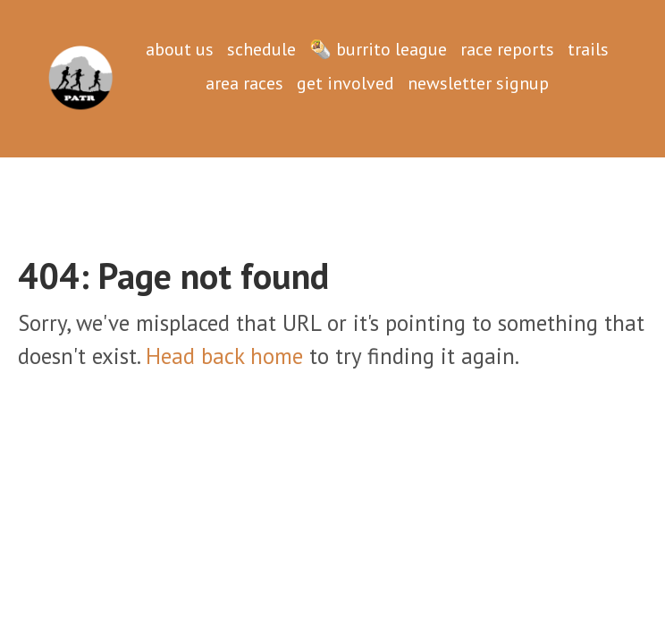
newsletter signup (478, 83)
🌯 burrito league (378, 49)
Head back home (224, 356)
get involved (345, 83)
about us (180, 49)
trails (588, 49)
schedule (261, 49)
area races (244, 83)
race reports (507, 49)
